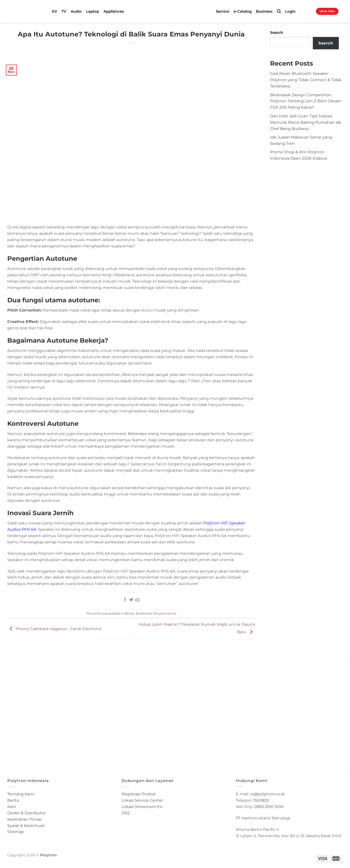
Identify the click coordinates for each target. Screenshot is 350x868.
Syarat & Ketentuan (26, 825)
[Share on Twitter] (131, 600)
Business (264, 11)
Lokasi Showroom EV (142, 807)
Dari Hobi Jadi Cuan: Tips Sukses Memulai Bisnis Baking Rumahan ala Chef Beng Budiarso (306, 122)
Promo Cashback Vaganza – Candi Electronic (55, 629)
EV (55, 11)
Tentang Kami (21, 794)
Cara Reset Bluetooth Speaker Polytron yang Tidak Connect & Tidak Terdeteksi (306, 80)
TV (64, 11)
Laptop (93, 11)
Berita (129, 613)
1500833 (261, 800)
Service (223, 11)
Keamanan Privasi (25, 819)
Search (276, 33)
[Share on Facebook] (125, 600)
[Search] (279, 11)
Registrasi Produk (139, 794)
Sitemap (16, 832)
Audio (76, 11)
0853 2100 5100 (269, 807)
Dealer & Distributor (26, 813)
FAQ (126, 813)
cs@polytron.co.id (267, 794)
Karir (12, 807)
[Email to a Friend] (137, 600)
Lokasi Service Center (142, 800)
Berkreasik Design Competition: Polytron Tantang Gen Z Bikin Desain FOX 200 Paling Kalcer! (306, 101)
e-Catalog (243, 11)
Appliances (114, 11)
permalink (168, 613)
